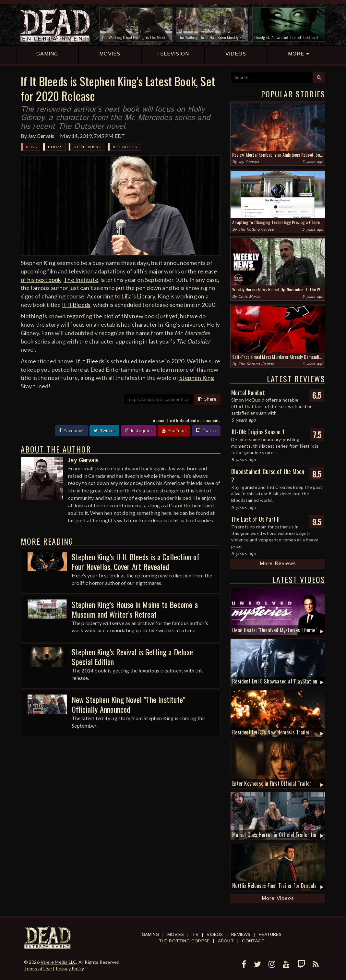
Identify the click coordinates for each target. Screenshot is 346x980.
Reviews (241, 935)
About (226, 941)
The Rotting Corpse (256, 230)
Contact (253, 941)
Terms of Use (38, 968)
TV (195, 935)
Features (270, 935)
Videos (215, 935)
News (31, 147)
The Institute (81, 280)
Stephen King (87, 147)
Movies (176, 935)
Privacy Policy (70, 968)
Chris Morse (249, 297)
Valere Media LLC (58, 962)
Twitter (104, 431)
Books (55, 147)
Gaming (150, 935)
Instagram (138, 431)
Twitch (206, 431)
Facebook (71, 431)
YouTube (174, 431)
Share (207, 399)
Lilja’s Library (138, 296)
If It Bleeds (125, 147)
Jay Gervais (41, 136)
